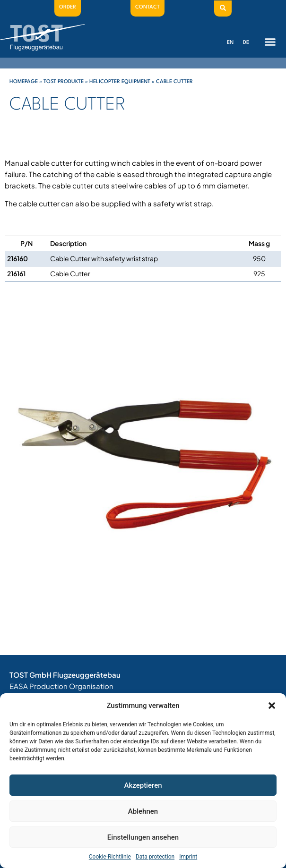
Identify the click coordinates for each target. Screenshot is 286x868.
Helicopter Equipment (120, 82)
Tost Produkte (64, 82)
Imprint (188, 857)
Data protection (155, 857)
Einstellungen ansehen (143, 837)
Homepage (24, 82)
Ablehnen (143, 811)
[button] (272, 706)
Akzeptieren (143, 785)
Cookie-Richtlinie (110, 857)
